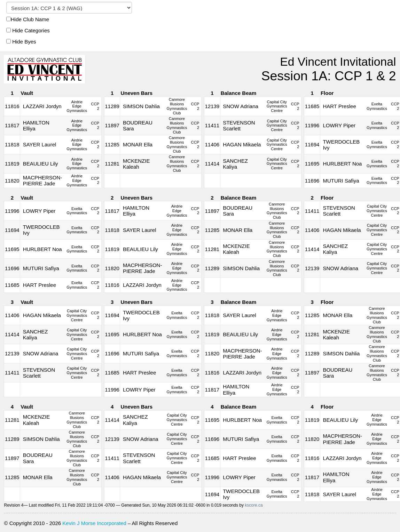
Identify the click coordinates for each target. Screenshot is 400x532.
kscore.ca (254, 505)
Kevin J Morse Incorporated (94, 523)
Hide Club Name (28, 19)
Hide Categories (28, 30)
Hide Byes (21, 42)
